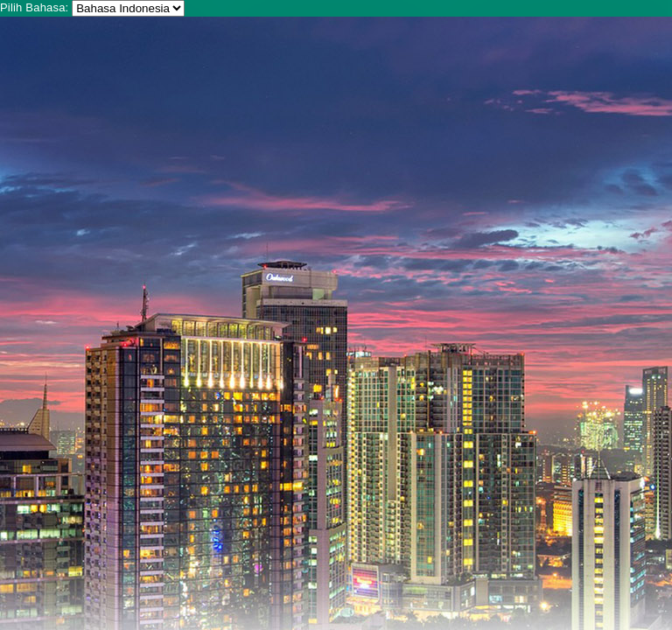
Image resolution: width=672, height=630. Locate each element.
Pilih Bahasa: (34, 7)
